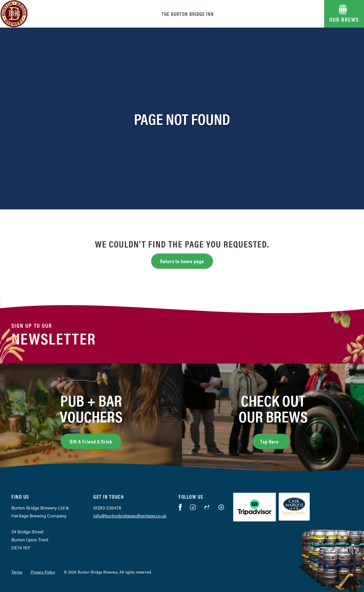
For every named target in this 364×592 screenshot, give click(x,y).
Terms (17, 572)
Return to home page (182, 261)
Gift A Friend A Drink (91, 441)
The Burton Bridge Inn (188, 14)
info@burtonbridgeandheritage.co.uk (130, 516)
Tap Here (275, 441)
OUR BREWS (344, 19)
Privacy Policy (43, 572)
